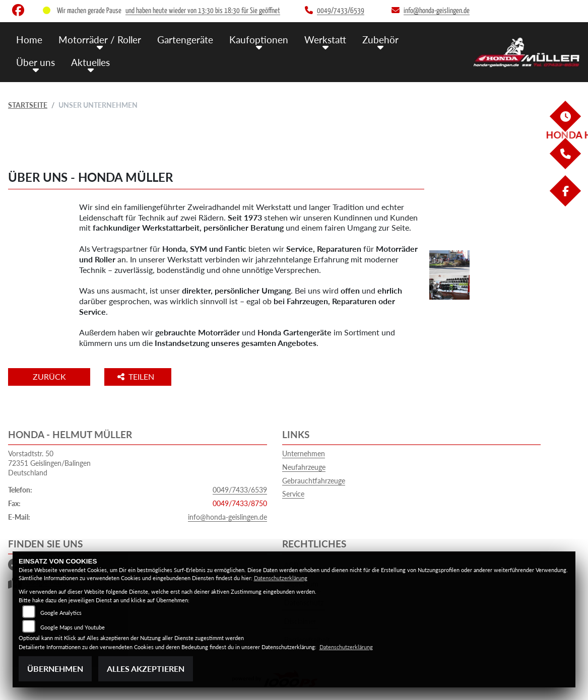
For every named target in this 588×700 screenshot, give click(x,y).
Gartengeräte (185, 39)
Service (293, 494)
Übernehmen (55, 669)
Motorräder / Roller (100, 39)
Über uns (36, 62)
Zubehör (380, 39)
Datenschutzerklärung (281, 578)
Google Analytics (61, 613)
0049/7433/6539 (240, 490)
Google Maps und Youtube (73, 627)
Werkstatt (325, 39)
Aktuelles (90, 62)
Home (29, 39)
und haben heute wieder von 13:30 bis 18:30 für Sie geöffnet (203, 11)
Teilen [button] (138, 376)
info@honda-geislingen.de (227, 517)
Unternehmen (304, 453)
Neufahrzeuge (304, 467)
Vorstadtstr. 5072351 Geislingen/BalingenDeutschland (49, 463)
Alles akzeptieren (146, 669)
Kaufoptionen (259, 39)
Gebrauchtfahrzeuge (314, 481)
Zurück (50, 376)
